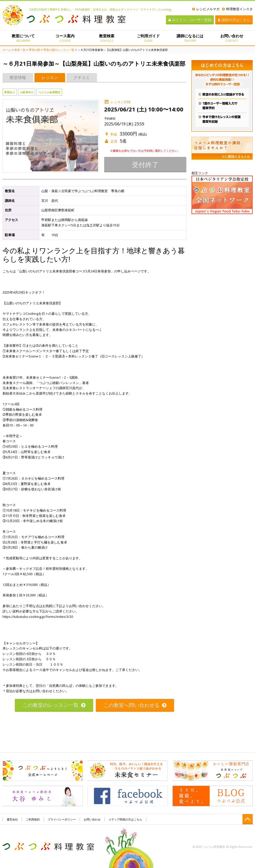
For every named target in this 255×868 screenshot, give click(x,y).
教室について (23, 38)
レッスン (50, 77)
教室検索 (107, 38)
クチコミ (82, 77)
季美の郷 (34, 50)
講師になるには (190, 38)
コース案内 (65, 38)
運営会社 (12, 819)
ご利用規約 (33, 819)
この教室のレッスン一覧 (54, 705)
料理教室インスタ (237, 9)
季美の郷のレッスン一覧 (59, 50)
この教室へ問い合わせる (135, 705)
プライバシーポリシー (62, 819)
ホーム (7, 50)
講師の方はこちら (234, 20)
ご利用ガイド (148, 38)
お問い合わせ (232, 38)
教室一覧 (20, 50)
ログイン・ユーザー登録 (190, 20)
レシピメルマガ (206, 9)
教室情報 (18, 77)
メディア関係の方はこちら (125, 819)
